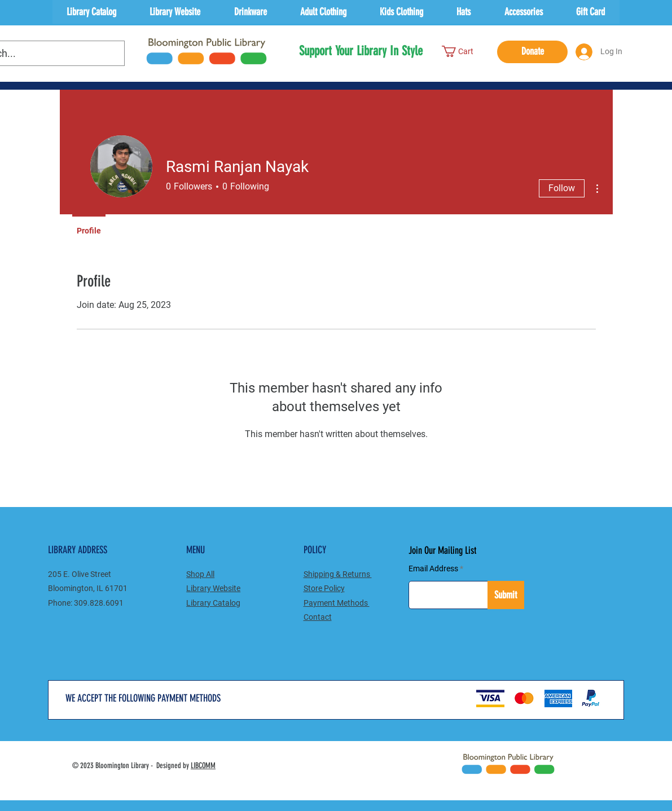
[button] (464, 51)
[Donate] (532, 52)
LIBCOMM (203, 766)
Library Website (213, 588)
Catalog (213, 603)
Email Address (433, 568)
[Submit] (506, 595)
